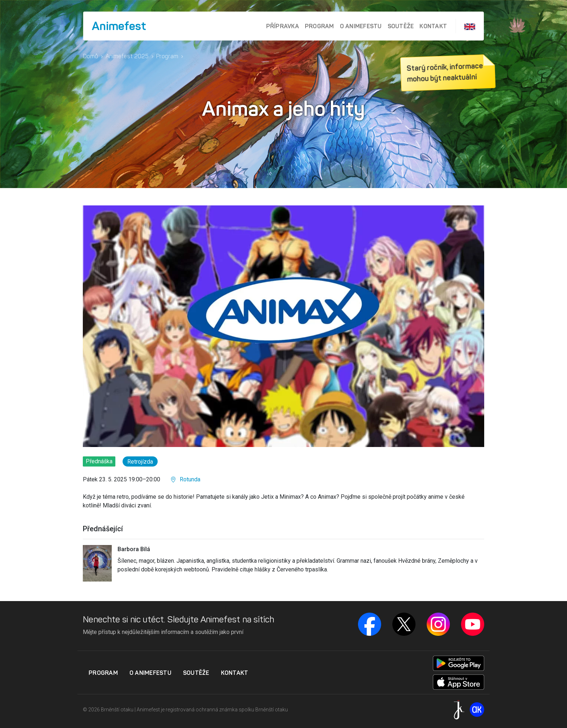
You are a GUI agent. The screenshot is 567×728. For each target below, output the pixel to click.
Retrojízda (140, 462)
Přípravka (283, 26)
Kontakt (433, 26)
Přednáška (99, 461)
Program (319, 26)
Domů (91, 56)
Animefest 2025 (127, 56)
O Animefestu (361, 26)
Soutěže (401, 26)
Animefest (119, 26)
